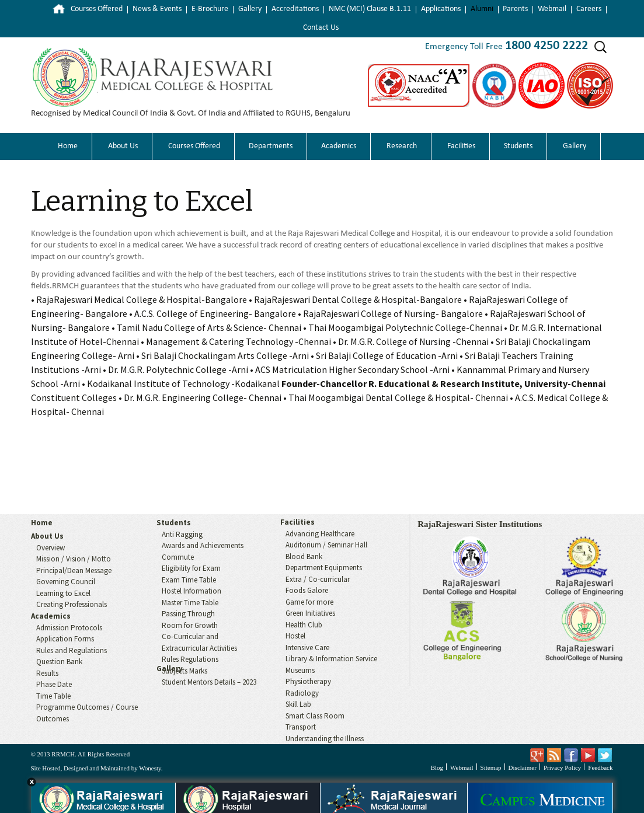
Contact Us (321, 28)
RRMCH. (64, 754)
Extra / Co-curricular (318, 579)
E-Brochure (210, 9)
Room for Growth (190, 625)
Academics (339, 146)
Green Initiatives (310, 613)
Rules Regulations (190, 659)
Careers (589, 9)
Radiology (302, 693)
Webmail (552, 9)
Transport (301, 727)
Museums (300, 670)
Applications (441, 9)
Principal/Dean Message (74, 571)
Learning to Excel (142, 201)
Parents (515, 9)
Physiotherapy (308, 681)
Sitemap (491, 767)
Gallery (250, 9)
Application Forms (65, 639)
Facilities (461, 146)
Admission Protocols (69, 628)
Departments (271, 146)
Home (50, 9)
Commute (178, 557)
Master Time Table (190, 603)
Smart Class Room (315, 716)
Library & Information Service (331, 659)
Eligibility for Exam (191, 568)
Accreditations (295, 9)
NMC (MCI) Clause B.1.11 (370, 9)
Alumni (482, 9)
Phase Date (54, 684)
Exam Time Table (189, 580)
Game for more (309, 602)
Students (518, 146)
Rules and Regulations (72, 650)
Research (402, 146)
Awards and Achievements (203, 545)
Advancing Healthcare (320, 534)
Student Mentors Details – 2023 (209, 682)
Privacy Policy (562, 767)
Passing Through (188, 614)
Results (47, 673)
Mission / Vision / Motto (74, 559)
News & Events (157, 9)
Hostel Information (192, 591)
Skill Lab (298, 704)
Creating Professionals (72, 604)
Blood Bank (304, 556)
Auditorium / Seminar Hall (326, 545)
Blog (437, 767)
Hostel (295, 636)
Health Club (304, 625)
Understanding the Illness (325, 739)
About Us (123, 146)
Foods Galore (307, 590)
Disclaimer (523, 767)
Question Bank (59, 662)
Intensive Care (307, 648)
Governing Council (66, 582)
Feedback (600, 767)
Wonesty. (151, 768)
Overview (51, 548)
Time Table (53, 696)
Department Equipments (324, 568)
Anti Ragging (182, 534)
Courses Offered (97, 9)
